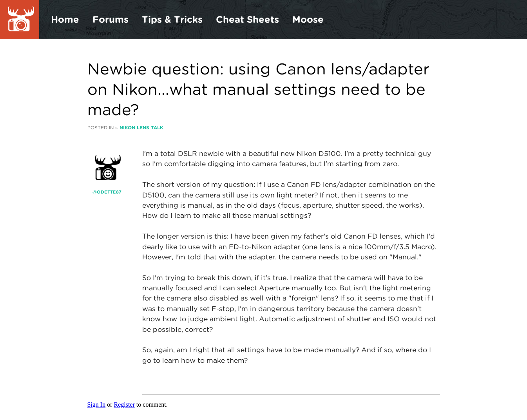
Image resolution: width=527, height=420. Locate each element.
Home (65, 19)
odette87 (109, 192)
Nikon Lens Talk (141, 128)
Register (124, 405)
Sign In (97, 405)
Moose (308, 19)
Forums (110, 19)
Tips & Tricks (172, 19)
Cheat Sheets (247, 19)
